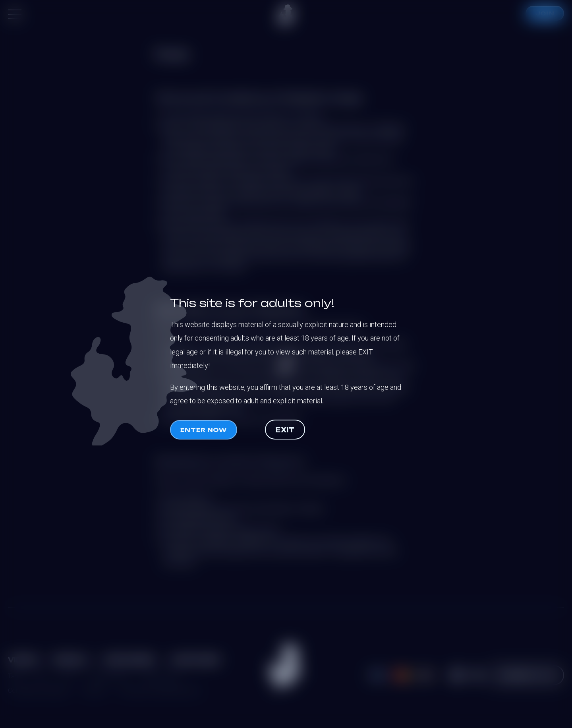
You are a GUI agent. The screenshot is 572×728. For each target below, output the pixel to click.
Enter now (204, 430)
